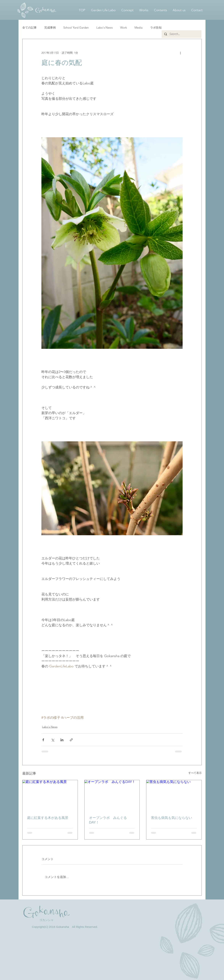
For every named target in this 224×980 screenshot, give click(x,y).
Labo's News (104, 28)
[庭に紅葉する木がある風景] (50, 796)
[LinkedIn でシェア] (62, 740)
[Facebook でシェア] (43, 740)
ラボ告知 (156, 28)
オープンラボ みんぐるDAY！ (108, 820)
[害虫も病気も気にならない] (174, 796)
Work (124, 28)
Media (139, 28)
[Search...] (181, 34)
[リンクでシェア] (71, 740)
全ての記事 (29, 28)
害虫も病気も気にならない (172, 818)
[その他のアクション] (180, 53)
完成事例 (50, 28)
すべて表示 (195, 773)
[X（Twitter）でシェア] (53, 740)
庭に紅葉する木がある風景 (48, 818)
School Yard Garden (76, 28)
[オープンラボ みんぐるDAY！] (112, 796)
